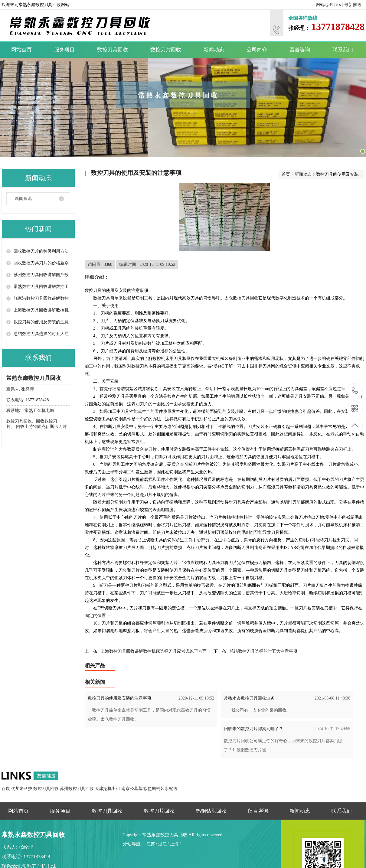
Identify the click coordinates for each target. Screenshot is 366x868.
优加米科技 (22, 789)
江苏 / (152, 844)
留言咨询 (300, 50)
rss (338, 5)
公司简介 (257, 50)
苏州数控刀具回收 (77, 789)
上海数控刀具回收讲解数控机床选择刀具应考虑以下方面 (154, 651)
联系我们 (343, 50)
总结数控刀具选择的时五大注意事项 (263, 651)
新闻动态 (214, 50)
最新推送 (353, 5)
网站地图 (324, 5)
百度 (6, 789)
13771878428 (355, 391)
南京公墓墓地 (135, 789)
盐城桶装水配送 (162, 789)
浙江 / (163, 844)
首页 (286, 174)
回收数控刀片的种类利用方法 (41, 251)
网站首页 (21, 50)
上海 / (175, 844)
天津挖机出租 (108, 789)
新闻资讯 (23, 199)
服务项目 (64, 50)
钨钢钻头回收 (211, 811)
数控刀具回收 (113, 50)
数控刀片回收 (166, 50)
